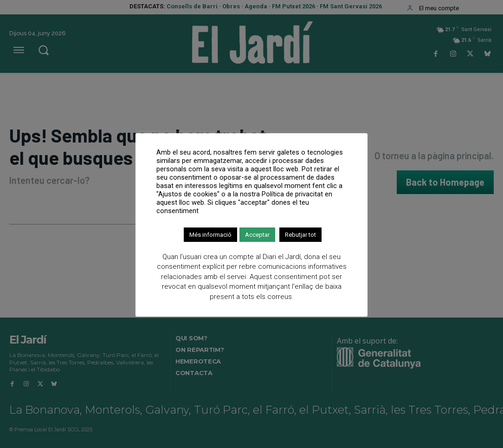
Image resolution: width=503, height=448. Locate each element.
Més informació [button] (210, 235)
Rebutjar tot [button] (300, 235)
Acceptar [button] (257, 235)
